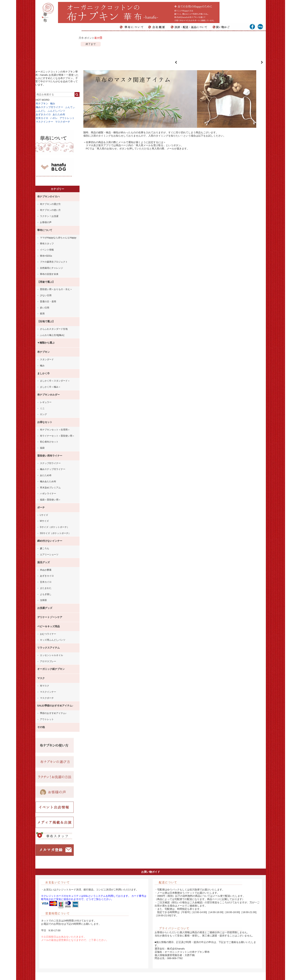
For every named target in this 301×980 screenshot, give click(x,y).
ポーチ (41, 507)
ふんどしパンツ (56, 111)
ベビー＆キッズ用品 (49, 626)
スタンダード (47, 359)
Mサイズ (44, 521)
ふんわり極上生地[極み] (52, 335)
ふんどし (41, 111)
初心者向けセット (49, 442)
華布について (45, 230)
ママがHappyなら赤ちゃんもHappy (58, 238)
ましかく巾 (44, 373)
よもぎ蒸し (46, 594)
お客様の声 (46, 222)
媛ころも (45, 548)
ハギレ (54, 118)
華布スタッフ (47, 244)
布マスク (45, 686)
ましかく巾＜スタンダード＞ (55, 381)
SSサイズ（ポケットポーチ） (55, 533)
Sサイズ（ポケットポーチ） (55, 527)
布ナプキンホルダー (49, 395)
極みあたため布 (48, 481)
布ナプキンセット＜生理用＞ (55, 430)
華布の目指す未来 (49, 274)
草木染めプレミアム (50, 488)
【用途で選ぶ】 (46, 282)
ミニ (42, 408)
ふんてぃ (70, 107)
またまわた (46, 588)
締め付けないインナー (50, 541)
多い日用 (45, 308)
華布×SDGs (46, 256)
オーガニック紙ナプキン (51, 669)
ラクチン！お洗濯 (49, 216)
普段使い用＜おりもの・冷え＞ (56, 289)
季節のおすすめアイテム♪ (53, 713)
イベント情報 (47, 250)
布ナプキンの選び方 (50, 204)
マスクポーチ (63, 122)
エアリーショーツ (49, 555)
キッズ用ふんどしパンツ (53, 640)
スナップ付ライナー (50, 463)
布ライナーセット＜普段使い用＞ (57, 436)
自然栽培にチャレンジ (51, 268)
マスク (41, 678)
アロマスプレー (48, 661)
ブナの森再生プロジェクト (54, 262)
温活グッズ (44, 562)
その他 (41, 727)
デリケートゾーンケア (50, 617)
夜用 (42, 314)
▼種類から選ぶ (46, 343)
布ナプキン (42, 103)
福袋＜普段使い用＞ (50, 500)
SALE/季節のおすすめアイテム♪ (55, 706)
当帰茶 (43, 600)
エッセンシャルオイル (51, 655)
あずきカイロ (43, 114)
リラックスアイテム (49, 648)
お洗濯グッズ (45, 608)
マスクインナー (44, 122)
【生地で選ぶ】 (46, 321)
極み (53, 103)
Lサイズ (44, 515)
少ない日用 (46, 295)
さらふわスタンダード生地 (54, 329)
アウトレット (67, 118)
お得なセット (45, 422)
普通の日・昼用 (48, 302)
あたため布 (59, 114)
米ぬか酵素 (46, 570)
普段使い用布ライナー (50, 456)
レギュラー (46, 402)
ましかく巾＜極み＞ (50, 387)
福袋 (42, 448)
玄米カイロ (42, 118)
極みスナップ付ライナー (49, 107)
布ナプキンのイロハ (49, 197)
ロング (43, 414)
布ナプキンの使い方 (50, 210)
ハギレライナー (48, 494)
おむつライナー (48, 634)
